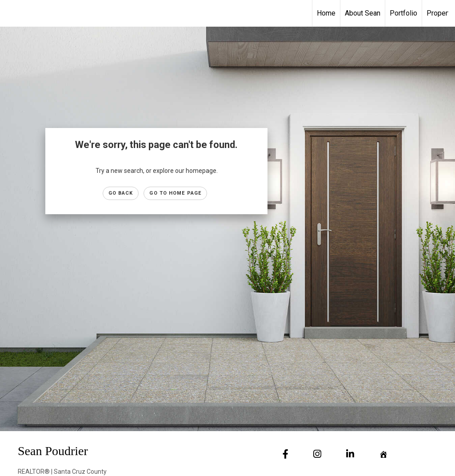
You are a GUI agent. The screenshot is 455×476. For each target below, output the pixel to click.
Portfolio (403, 13)
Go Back (121, 193)
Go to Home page (175, 193)
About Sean (363, 13)
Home (326, 13)
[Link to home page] (11, 13)
